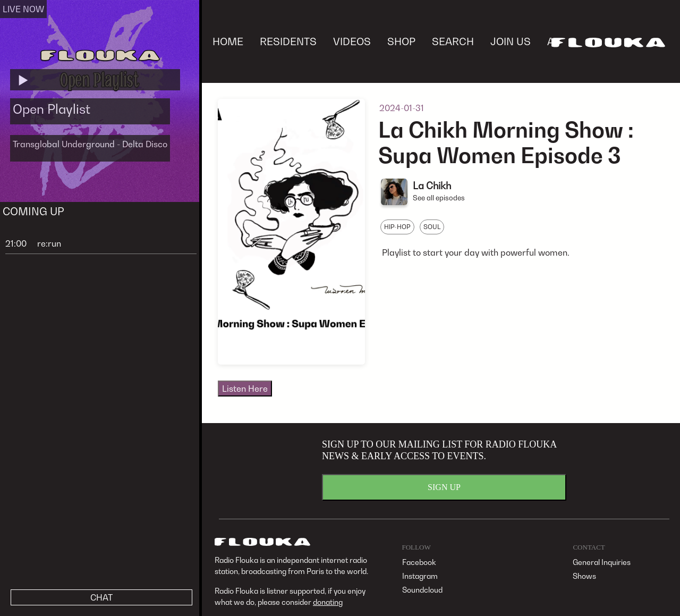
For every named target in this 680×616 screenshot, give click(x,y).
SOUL (432, 227)
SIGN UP (444, 487)
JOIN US (511, 41)
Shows (584, 576)
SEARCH (453, 41)
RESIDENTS (288, 41)
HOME (228, 41)
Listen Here (245, 389)
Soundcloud (422, 590)
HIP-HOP (397, 227)
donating (328, 602)
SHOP (401, 41)
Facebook (419, 562)
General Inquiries (602, 562)
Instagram (420, 576)
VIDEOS (352, 41)
